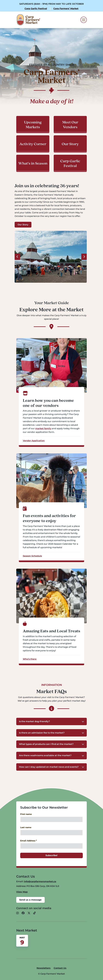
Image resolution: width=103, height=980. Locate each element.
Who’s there (30, 659)
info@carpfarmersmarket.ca (40, 881)
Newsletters (44, 968)
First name (26, 814)
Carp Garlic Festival (36, 9)
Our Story (70, 144)
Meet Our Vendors (70, 124)
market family (43, 429)
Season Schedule (32, 556)
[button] (51, 721)
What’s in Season (33, 163)
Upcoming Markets (33, 124)
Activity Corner (33, 144)
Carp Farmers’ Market (66, 9)
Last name (26, 827)
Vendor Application (34, 441)
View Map (22, 892)
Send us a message (30, 900)
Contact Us (60, 968)
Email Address (29, 841)
